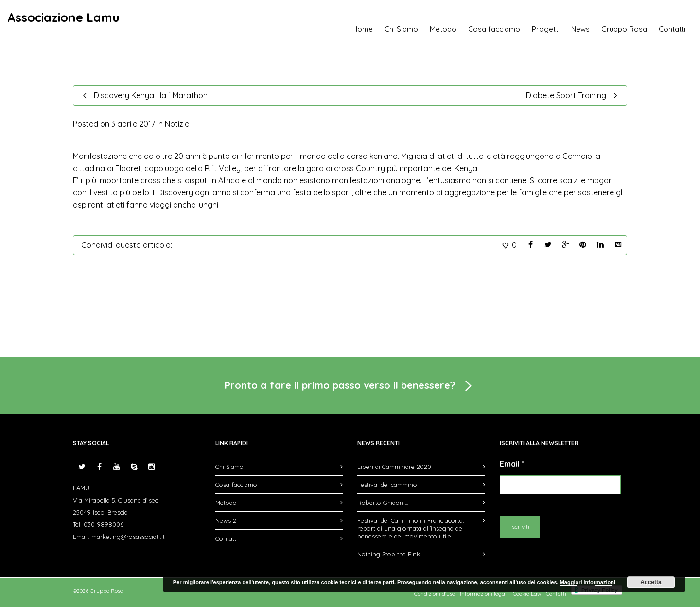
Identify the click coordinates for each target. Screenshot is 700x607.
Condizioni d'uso (435, 594)
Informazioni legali (484, 594)
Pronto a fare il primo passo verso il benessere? (350, 386)
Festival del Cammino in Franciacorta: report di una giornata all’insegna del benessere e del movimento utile (411, 528)
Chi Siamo (401, 29)
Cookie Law (527, 594)
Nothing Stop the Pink (389, 554)
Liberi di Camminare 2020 (394, 467)
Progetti (546, 29)
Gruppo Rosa (624, 29)
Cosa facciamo (494, 29)
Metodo (443, 29)
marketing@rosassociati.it (128, 537)
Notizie (177, 124)
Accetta (651, 582)
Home (363, 29)
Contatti (672, 29)
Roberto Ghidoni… (383, 503)
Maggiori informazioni (588, 582)
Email (512, 464)
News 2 (226, 520)
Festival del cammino (387, 485)
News (580, 29)
